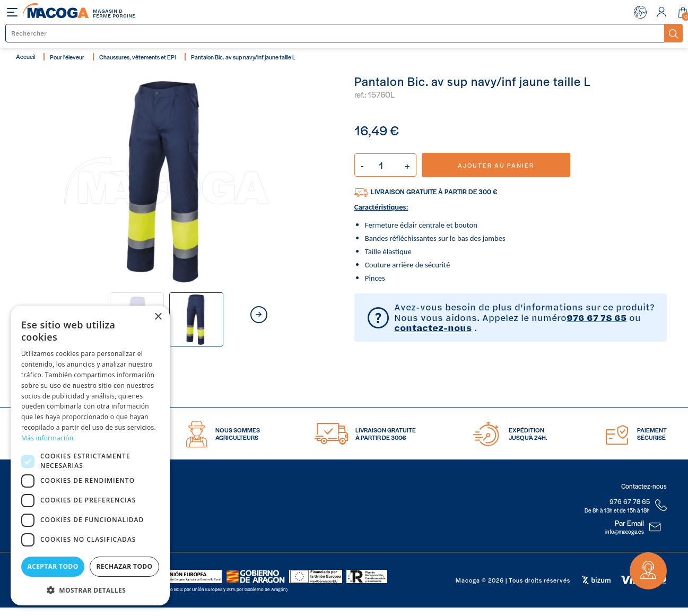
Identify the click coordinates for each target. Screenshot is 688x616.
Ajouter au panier (496, 165)
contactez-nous (433, 327)
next (259, 315)
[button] (90, 589)
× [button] (158, 317)
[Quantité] (385, 165)
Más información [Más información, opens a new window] (47, 438)
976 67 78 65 (596, 317)
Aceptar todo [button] (53, 566)
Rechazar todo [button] (124, 566)
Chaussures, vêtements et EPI (138, 57)
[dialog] (90, 456)
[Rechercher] (335, 33)
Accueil (25, 56)
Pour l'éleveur (67, 57)
